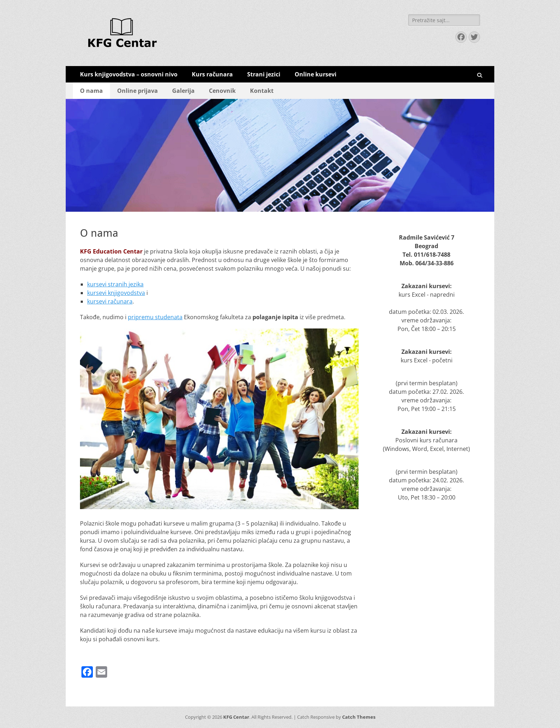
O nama (91, 91)
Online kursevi (316, 74)
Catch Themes (359, 717)
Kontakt (262, 91)
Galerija (183, 91)
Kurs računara (212, 74)
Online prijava (137, 91)
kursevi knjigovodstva (116, 293)
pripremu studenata (155, 317)
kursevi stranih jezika (115, 284)
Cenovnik (222, 91)
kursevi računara (110, 301)
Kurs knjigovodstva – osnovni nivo (129, 74)
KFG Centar (236, 717)
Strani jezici (264, 74)
